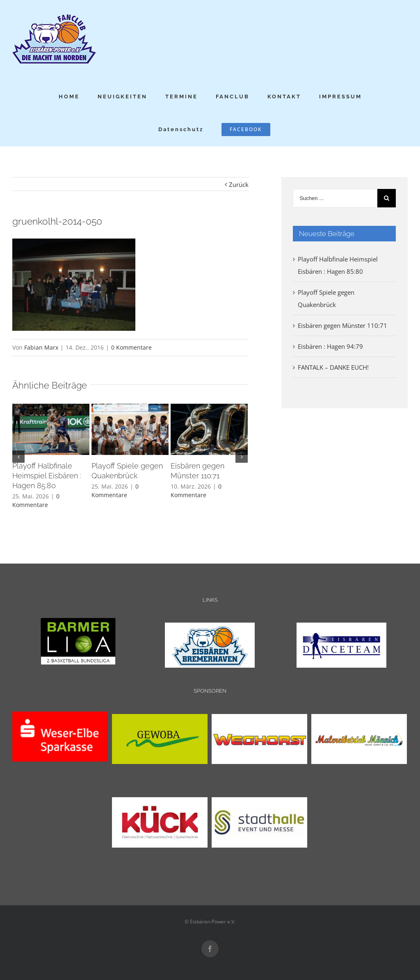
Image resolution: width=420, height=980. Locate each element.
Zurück (239, 184)
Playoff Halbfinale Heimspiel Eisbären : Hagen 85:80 (47, 476)
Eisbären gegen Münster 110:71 (342, 325)
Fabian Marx (41, 347)
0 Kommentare (131, 347)
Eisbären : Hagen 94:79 (330, 346)
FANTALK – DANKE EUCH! (333, 367)
